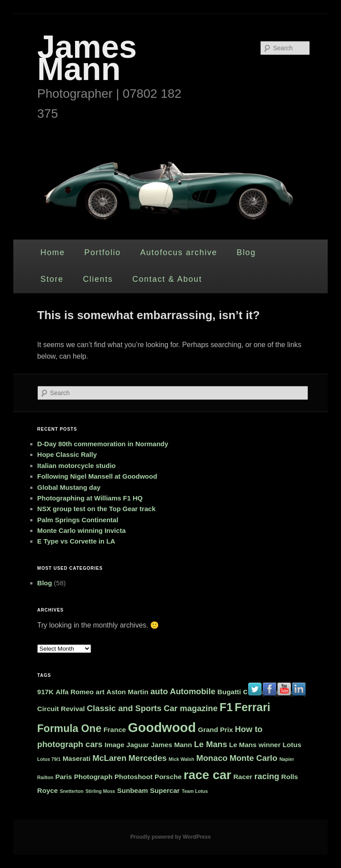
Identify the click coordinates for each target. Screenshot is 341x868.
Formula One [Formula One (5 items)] (69, 728)
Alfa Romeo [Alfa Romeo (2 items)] (75, 692)
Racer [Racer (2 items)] (243, 777)
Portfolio (103, 252)
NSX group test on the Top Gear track (96, 509)
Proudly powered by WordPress (170, 837)
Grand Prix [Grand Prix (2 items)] (216, 730)
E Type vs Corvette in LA (76, 541)
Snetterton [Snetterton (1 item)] (72, 791)
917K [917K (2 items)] (46, 692)
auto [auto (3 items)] (159, 691)
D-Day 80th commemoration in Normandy (103, 444)
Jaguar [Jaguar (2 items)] (138, 745)
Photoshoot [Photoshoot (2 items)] (134, 777)
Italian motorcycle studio (77, 466)
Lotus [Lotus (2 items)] (292, 745)
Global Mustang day (69, 487)
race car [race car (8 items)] (208, 775)
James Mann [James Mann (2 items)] (172, 745)
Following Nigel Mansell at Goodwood (97, 476)
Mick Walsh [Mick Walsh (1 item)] (182, 759)
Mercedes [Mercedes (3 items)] (147, 758)
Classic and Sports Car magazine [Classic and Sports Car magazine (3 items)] (152, 708)
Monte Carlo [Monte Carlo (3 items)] (254, 758)
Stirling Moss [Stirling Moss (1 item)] (100, 791)
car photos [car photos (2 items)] (275, 692)
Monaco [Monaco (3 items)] (212, 758)
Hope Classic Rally (67, 454)
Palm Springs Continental (78, 520)
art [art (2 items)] (100, 692)
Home (53, 252)
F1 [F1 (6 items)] (226, 707)
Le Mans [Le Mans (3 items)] (211, 744)
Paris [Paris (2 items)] (63, 777)
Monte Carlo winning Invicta (81, 530)
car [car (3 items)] (249, 691)
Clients (98, 279)
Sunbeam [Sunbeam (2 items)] (133, 790)
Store (52, 279)
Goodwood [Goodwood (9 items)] (162, 727)
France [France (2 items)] (115, 730)
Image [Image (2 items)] (114, 745)
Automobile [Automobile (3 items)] (192, 691)
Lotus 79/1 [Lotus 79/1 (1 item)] (49, 759)
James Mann (87, 58)
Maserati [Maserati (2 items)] (77, 758)
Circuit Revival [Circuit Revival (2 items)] (61, 709)
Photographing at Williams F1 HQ (90, 498)
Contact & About (167, 279)
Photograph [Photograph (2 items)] (93, 777)
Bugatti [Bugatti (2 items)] (229, 692)
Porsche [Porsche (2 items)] (168, 777)
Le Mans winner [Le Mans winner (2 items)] (255, 745)
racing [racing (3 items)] (267, 776)
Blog (246, 252)
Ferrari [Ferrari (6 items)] (253, 707)
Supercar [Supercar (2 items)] (165, 790)
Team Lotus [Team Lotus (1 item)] (195, 791)
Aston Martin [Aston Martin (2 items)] (127, 692)
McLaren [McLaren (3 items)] (109, 758)
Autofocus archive (179, 252)
